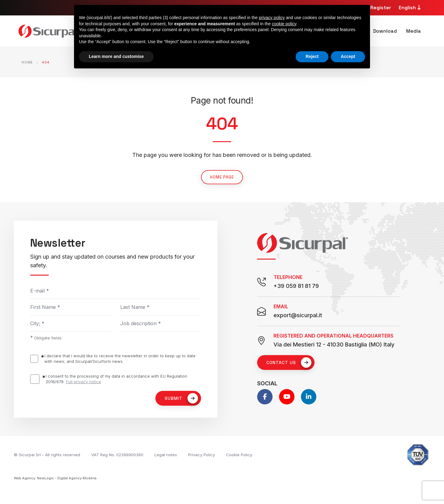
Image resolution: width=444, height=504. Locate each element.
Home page (222, 186)
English (411, 8)
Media (413, 31)
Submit (181, 398)
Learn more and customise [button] (116, 56)
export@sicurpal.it (298, 315)
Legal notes (166, 455)
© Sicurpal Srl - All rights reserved (47, 455)
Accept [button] (348, 56)
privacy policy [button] (272, 18)
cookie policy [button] (284, 24)
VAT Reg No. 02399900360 (117, 455)
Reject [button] (312, 56)
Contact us (289, 363)
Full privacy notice (84, 382)
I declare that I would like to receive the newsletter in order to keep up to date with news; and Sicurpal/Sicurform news (120, 359)
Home (27, 62)
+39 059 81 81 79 (296, 286)
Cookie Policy (239, 455)
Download (385, 31)
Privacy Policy (201, 455)
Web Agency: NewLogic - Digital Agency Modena (55, 478)
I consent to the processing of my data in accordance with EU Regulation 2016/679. (116, 379)
